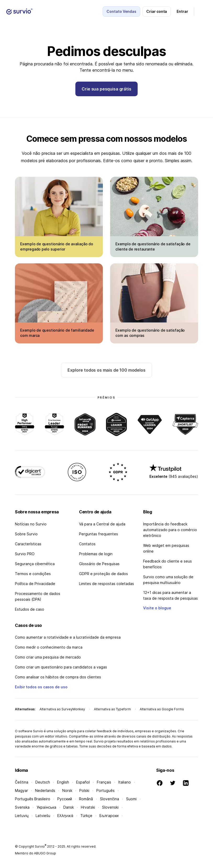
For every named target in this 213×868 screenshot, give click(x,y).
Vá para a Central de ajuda (102, 524)
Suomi (131, 799)
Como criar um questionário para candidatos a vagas (61, 667)
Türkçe (86, 816)
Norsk (67, 790)
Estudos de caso (30, 609)
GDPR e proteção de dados (103, 574)
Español (83, 782)
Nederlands (45, 790)
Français (104, 782)
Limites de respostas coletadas (107, 584)
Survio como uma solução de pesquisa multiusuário (168, 580)
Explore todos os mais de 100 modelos (106, 370)
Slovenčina (110, 799)
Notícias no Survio (31, 524)
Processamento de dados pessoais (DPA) (38, 596)
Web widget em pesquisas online (166, 548)
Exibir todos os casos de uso (41, 687)
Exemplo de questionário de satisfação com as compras (150, 333)
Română (86, 799)
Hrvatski (88, 807)
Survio (41, 846)
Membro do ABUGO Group (35, 853)
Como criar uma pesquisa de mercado (48, 657)
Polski (84, 790)
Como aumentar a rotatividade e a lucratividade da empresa (68, 637)
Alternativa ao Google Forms (162, 709)
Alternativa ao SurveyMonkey (62, 709)
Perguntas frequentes (99, 534)
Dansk (69, 807)
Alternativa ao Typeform (112, 709)
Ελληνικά (65, 816)
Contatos (87, 544)
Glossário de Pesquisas (99, 564)
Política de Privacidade (35, 584)
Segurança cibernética (35, 564)
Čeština (22, 782)
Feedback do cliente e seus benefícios (167, 564)
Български (109, 816)
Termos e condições (33, 574)
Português (105, 790)
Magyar (21, 790)
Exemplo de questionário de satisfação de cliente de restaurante (153, 246)
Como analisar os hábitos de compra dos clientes (58, 677)
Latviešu (43, 816)
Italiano (125, 782)
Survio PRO (25, 554)
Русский (65, 799)
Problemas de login (96, 554)
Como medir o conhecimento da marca (49, 647)
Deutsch (43, 782)
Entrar (182, 11)
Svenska (22, 807)
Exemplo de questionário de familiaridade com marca (57, 333)
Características (28, 544)
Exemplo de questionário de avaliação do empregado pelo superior (57, 246)
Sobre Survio (26, 534)
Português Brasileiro (33, 799)
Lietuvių (22, 816)
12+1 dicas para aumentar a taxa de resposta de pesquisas (170, 595)
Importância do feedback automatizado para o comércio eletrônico (170, 530)
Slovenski (110, 807)
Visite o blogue (157, 608)
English (63, 782)
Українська (46, 807)
